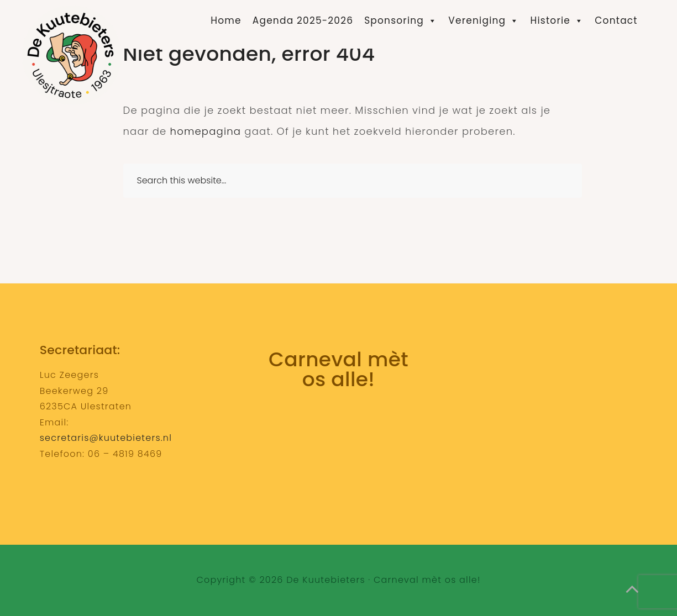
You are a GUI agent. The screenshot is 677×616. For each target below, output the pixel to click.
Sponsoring (401, 21)
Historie (557, 21)
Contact (616, 21)
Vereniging (484, 21)
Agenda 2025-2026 (303, 21)
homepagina (206, 131)
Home (226, 21)
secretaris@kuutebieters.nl (106, 438)
